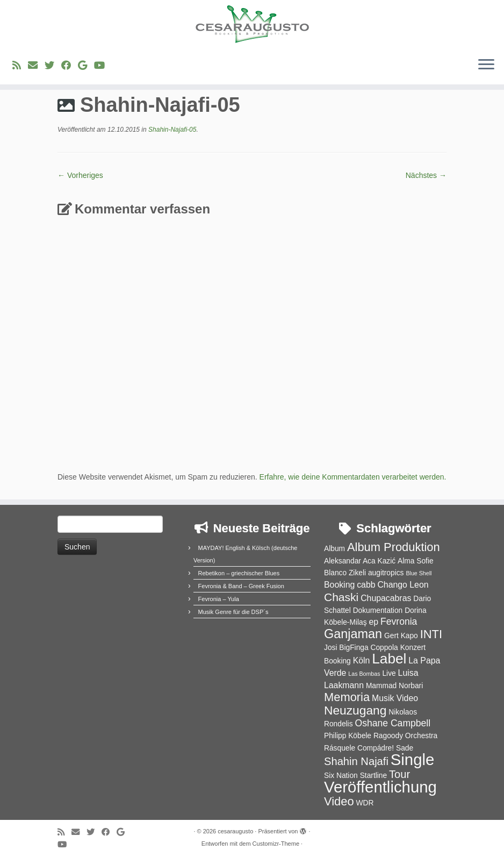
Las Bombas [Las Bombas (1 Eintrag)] (364, 674)
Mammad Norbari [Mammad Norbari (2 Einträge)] (394, 686)
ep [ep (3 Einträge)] (373, 622)
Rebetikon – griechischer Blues (239, 573)
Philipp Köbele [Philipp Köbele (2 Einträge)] (348, 736)
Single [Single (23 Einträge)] (413, 759)
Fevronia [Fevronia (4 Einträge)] (399, 622)
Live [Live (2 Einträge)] (389, 673)
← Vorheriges (80, 175)
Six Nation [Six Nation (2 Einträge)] (341, 776)
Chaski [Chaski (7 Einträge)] (341, 597)
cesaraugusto (235, 831)
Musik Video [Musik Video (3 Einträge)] (395, 698)
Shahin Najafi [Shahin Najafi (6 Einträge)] (356, 761)
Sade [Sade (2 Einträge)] (405, 748)
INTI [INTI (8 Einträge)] (431, 634)
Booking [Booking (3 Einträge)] (339, 585)
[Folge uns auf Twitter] (53, 66)
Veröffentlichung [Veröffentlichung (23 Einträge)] (380, 787)
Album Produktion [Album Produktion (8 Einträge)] (394, 547)
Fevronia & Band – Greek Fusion (241, 586)
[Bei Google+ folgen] (86, 66)
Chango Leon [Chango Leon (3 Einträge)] (403, 585)
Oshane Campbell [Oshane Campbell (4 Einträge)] (393, 723)
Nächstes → (426, 175)
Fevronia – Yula (219, 599)
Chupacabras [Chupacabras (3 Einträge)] (386, 598)
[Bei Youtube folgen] (103, 66)
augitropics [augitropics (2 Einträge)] (386, 573)
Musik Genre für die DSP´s (233, 612)
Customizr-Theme (276, 844)
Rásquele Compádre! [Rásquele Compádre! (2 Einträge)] (359, 748)
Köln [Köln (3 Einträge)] (362, 660)
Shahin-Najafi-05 (172, 130)
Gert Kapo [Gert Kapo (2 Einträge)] (401, 636)
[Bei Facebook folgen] (70, 66)
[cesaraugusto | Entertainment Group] (252, 24)
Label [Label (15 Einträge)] (389, 659)
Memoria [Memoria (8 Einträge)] (347, 697)
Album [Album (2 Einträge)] (334, 549)
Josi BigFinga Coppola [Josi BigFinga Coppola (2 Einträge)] (361, 648)
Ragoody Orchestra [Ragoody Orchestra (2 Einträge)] (405, 736)
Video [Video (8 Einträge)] (339, 801)
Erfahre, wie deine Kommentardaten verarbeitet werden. (353, 477)
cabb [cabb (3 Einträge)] (366, 585)
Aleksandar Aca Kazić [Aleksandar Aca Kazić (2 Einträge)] (360, 561)
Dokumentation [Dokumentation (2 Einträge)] (378, 610)
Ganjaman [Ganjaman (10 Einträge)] (353, 634)
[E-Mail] (36, 66)
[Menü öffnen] (486, 65)
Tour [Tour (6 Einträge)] (399, 774)
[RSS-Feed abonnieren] (20, 66)
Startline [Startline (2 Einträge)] (374, 776)
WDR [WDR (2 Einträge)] (365, 803)
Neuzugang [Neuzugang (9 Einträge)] (355, 710)
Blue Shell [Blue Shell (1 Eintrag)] (419, 573)
